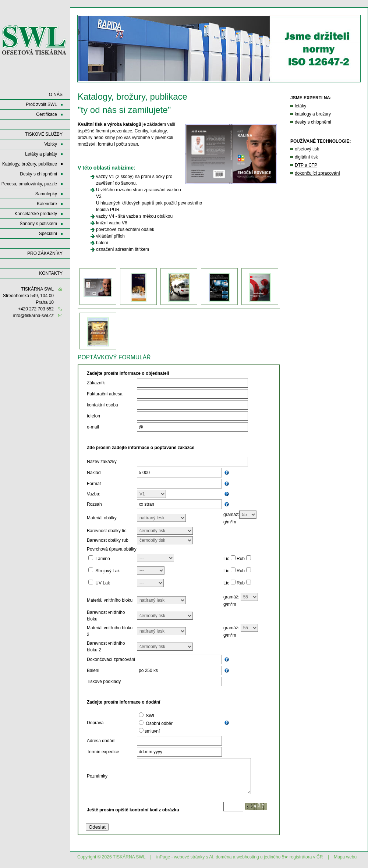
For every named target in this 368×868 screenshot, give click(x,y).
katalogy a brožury (313, 114)
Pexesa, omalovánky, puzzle (29, 184)
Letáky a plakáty (41, 154)
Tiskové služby (44, 134)
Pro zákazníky (45, 253)
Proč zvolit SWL (41, 104)
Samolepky (46, 194)
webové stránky (189, 857)
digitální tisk (306, 157)
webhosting (248, 857)
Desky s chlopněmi (38, 174)
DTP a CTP (306, 165)
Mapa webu (345, 857)
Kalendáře (47, 204)
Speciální (48, 234)
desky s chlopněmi (313, 122)
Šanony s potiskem (38, 224)
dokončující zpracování (317, 173)
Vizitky (51, 144)
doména (224, 857)
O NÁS (56, 95)
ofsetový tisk (307, 149)
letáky (300, 106)
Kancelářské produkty (36, 214)
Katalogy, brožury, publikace (30, 164)
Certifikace (47, 114)
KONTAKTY (51, 273)
